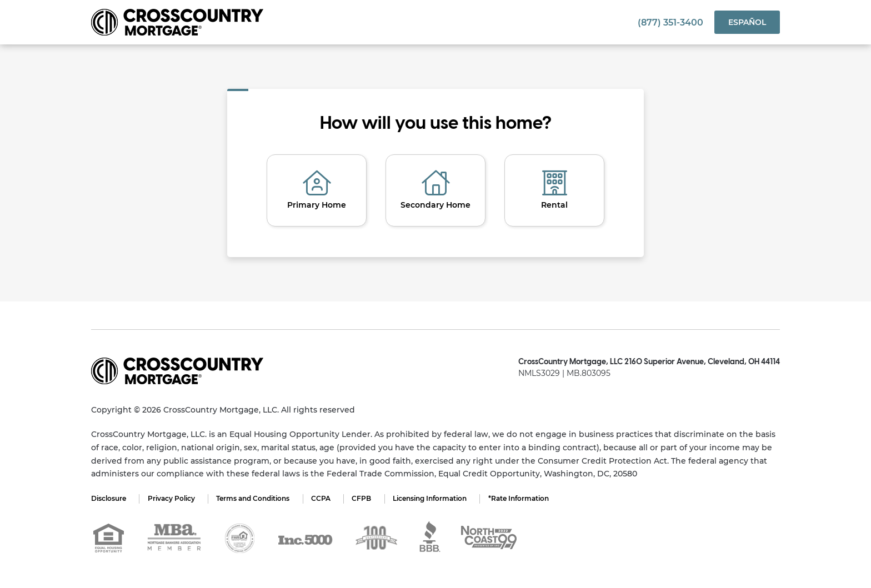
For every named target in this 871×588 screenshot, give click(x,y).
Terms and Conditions (254, 498)
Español (747, 22)
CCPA (323, 498)
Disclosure (109, 498)
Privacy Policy (172, 498)
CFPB (365, 498)
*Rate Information (523, 498)
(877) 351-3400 (670, 22)
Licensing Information (434, 498)
